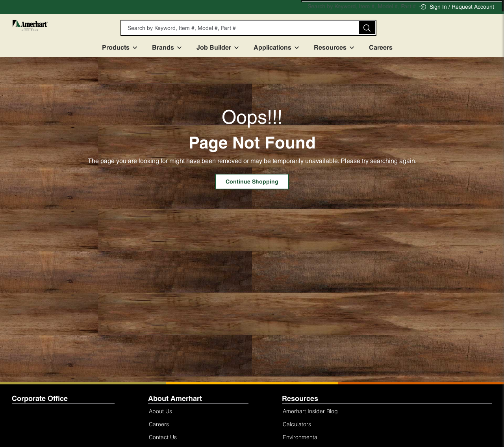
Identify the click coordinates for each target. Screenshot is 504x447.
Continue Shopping (252, 182)
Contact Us (163, 437)
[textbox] (247, 28)
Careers (388, 47)
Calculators (297, 424)
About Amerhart (175, 398)
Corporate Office (40, 398)
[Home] (50, 31)
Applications (280, 47)
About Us (160, 411)
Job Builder (221, 47)
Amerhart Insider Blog (310, 411)
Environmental (301, 437)
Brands (170, 47)
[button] (372, 28)
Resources (337, 47)
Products (123, 47)
